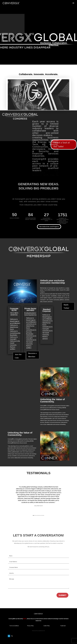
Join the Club (18, 356)
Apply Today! (66, 306)
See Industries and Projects (49, 227)
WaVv (25, 619)
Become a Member (32, 355)
